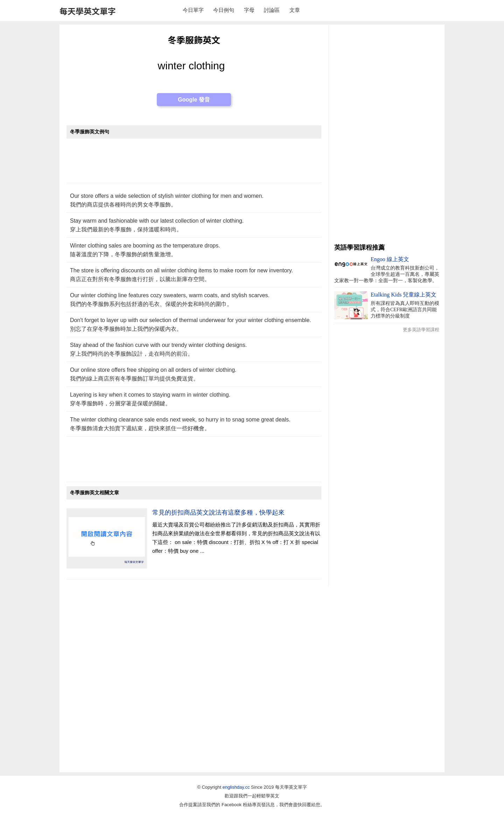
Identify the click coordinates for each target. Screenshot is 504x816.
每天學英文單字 (88, 11)
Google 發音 (194, 100)
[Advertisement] (194, 164)
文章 (295, 10)
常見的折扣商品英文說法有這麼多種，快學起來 (218, 512)
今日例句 (224, 10)
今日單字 (193, 10)
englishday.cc (236, 787)
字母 (249, 10)
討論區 (272, 10)
